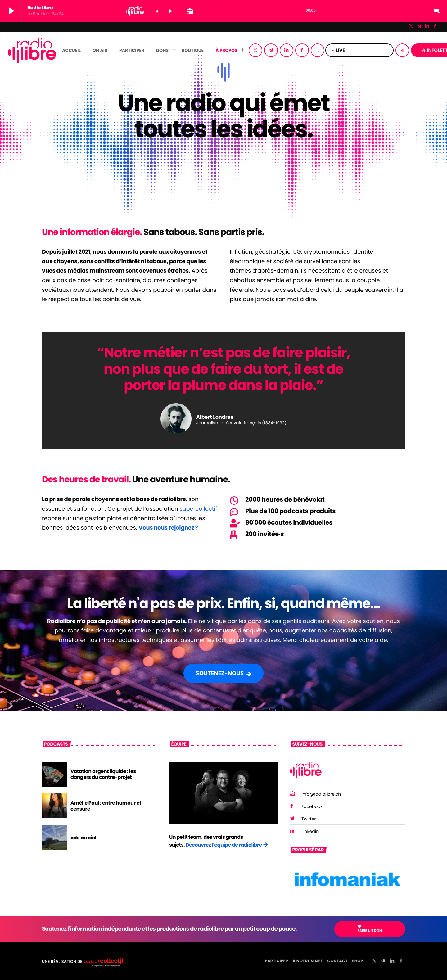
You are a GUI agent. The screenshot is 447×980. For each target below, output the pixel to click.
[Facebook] (435, 27)
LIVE (359, 50)
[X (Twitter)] (411, 27)
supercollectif (198, 509)
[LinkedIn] (427, 27)
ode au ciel (83, 838)
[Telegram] (419, 27)
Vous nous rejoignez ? (168, 528)
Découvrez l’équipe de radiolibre (224, 845)
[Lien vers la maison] (32, 50)
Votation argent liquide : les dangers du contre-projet (103, 774)
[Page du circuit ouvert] (189, 11)
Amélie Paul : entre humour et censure (106, 806)
